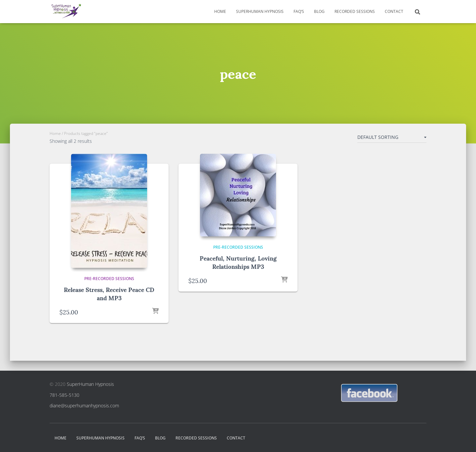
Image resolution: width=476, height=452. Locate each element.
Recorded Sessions (355, 11)
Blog (319, 11)
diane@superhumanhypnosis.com (84, 406)
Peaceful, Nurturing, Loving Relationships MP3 (238, 262)
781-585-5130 (64, 395)
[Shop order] (392, 139)
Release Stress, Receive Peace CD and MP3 (109, 293)
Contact (394, 11)
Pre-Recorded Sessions (109, 279)
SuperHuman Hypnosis (260, 11)
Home (220, 11)
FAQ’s (299, 11)
